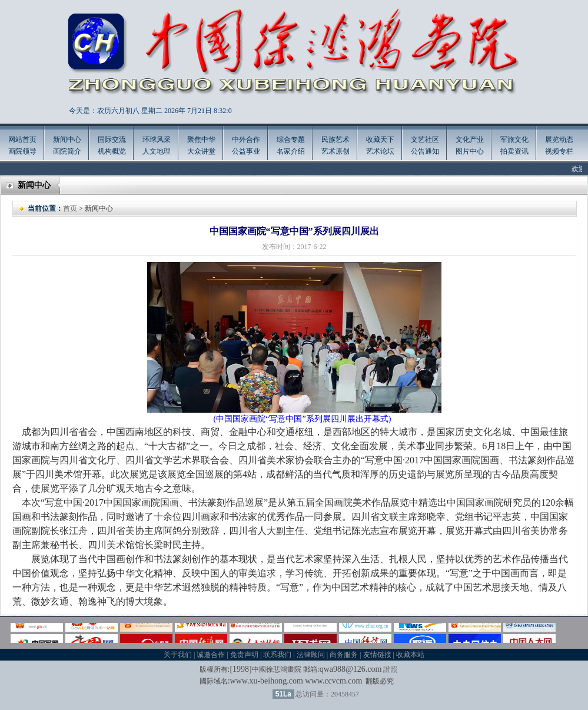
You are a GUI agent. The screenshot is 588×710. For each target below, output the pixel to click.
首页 (70, 208)
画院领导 (22, 151)
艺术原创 (335, 151)
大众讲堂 (201, 151)
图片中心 (470, 151)
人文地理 (157, 151)
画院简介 (67, 151)
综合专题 (291, 140)
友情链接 (377, 655)
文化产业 (470, 140)
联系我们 (277, 655)
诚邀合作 (211, 655)
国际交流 (112, 140)
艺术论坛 (380, 151)
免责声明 (244, 655)
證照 (390, 669)
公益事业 (246, 151)
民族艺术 (335, 140)
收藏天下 (380, 140)
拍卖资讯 (514, 151)
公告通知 (425, 151)
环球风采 (157, 140)
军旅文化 (514, 140)
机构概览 (112, 151)
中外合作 (246, 140)
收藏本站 (410, 655)
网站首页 (22, 140)
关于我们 (178, 655)
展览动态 (559, 140)
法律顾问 (311, 655)
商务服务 (344, 655)
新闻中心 (67, 140)
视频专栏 (559, 151)
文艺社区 (425, 140)
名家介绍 (291, 151)
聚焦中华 (201, 140)
